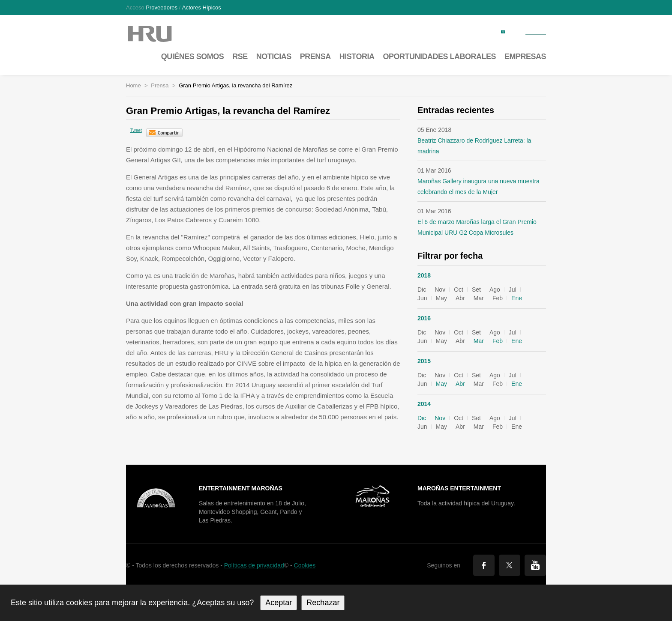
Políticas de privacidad (254, 565)
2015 (424, 361)
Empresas (525, 57)
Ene (517, 298)
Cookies (305, 565)
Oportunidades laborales (439, 57)
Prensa (315, 57)
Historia (357, 57)
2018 (424, 275)
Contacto (536, 31)
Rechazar (323, 603)
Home (133, 85)
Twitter (510, 565)
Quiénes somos (193, 57)
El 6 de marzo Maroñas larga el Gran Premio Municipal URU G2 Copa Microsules (477, 227)
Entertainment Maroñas (241, 488)
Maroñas (158, 34)
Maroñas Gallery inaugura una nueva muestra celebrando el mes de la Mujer (478, 187)
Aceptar (279, 603)
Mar (479, 341)
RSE (240, 57)
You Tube (535, 565)
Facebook (484, 565)
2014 (424, 404)
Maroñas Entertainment (459, 488)
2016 (424, 318)
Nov (440, 418)
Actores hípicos (202, 8)
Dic (422, 418)
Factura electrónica (475, 31)
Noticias (274, 57)
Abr (460, 384)
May (441, 384)
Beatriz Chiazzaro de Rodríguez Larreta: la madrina (474, 146)
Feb (498, 341)
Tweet (136, 130)
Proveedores (162, 8)
